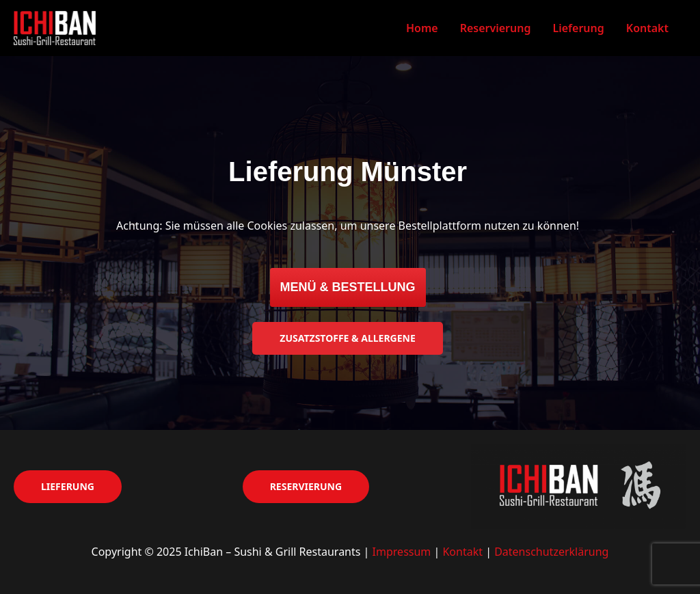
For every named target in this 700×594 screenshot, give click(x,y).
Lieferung (579, 28)
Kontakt (647, 28)
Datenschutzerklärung (551, 552)
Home (422, 28)
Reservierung (496, 28)
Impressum (402, 552)
